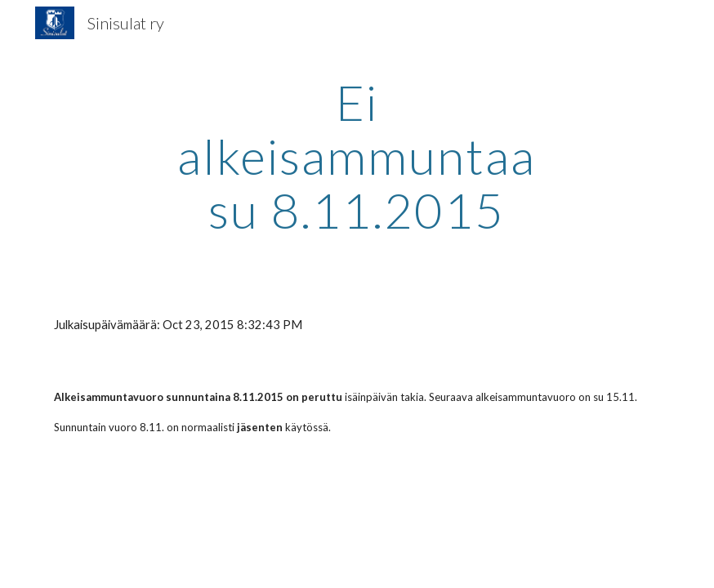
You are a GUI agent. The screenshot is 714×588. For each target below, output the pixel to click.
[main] (357, 156)
